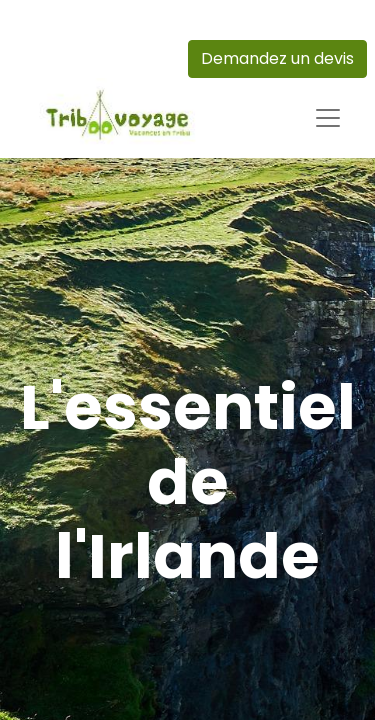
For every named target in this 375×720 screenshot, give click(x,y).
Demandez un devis (277, 58)
